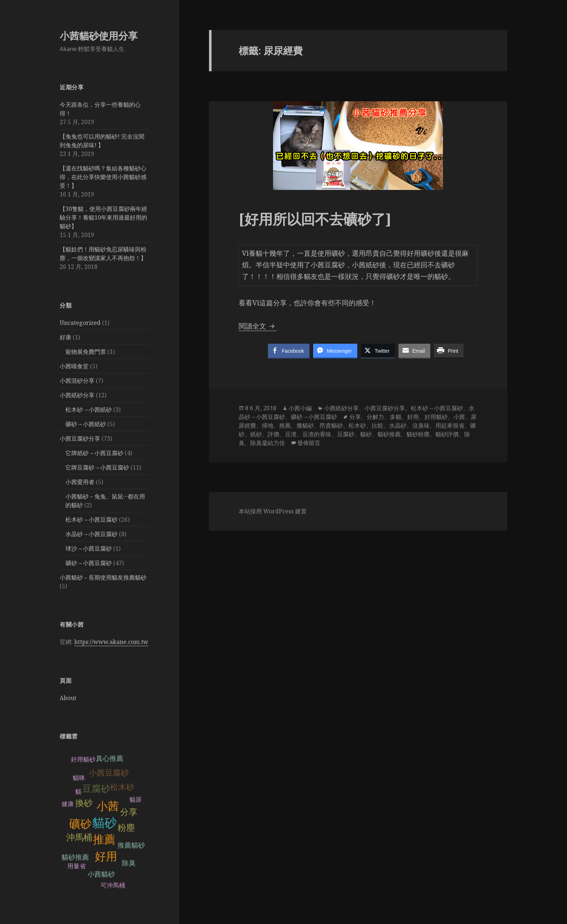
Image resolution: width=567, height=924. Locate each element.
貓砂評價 (447, 434)
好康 (65, 337)
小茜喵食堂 (74, 366)
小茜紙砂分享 (77, 395)
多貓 (396, 417)
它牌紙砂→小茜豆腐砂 (94, 453)
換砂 (84, 803)
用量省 (76, 866)
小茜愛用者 (80, 482)
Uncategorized (80, 323)
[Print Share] (449, 351)
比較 (378, 425)
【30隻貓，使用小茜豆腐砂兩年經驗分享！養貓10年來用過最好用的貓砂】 (103, 217)
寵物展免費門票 (86, 352)
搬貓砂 (305, 425)
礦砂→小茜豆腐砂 (89, 563)
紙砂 (256, 434)
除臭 (129, 863)
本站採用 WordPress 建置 (273, 511)
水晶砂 (398, 425)
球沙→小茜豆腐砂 (89, 548)
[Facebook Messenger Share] (335, 351)
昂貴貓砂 (331, 425)
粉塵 (126, 828)
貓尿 (136, 800)
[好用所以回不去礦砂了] (315, 219)
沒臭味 (421, 425)
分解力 (375, 417)
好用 (106, 857)
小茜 (108, 806)
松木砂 (122, 787)
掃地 (268, 425)
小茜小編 (300, 408)
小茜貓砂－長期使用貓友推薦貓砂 (103, 577)
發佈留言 (309, 443)
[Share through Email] (414, 351)
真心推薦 (110, 758)
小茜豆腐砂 (109, 773)
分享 (129, 812)
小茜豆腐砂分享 (80, 438)
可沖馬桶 (113, 885)
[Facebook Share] (289, 351)
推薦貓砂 (131, 845)
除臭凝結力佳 (268, 443)
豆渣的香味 (317, 434)
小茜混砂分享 (77, 381)
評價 (273, 434)
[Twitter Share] (378, 351)
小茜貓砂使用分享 (99, 36)
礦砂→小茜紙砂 (86, 424)
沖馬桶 (79, 837)
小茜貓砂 (101, 874)
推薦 (104, 840)
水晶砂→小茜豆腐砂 (91, 534)
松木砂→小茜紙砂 (89, 410)
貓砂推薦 (75, 857)
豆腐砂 (96, 789)
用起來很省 (450, 425)
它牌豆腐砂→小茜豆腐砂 (97, 467)
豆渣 (291, 434)
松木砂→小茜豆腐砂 (91, 520)
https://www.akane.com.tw (111, 642)
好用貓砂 (83, 760)
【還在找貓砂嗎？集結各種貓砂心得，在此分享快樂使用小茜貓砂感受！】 (103, 177)
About (68, 698)
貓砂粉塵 (418, 434)
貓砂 (105, 823)
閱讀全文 (258, 326)
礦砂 (80, 824)
